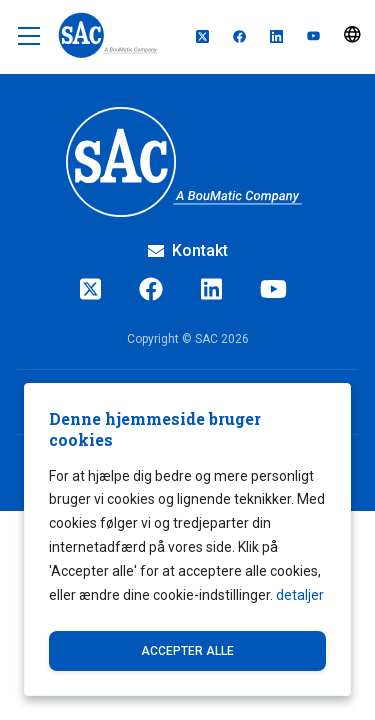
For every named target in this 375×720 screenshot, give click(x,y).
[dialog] (187, 539)
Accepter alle (187, 651)
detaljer (300, 595)
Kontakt (188, 250)
